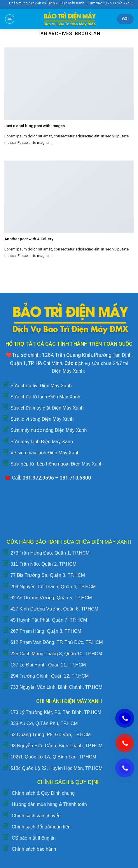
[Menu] (10, 19)
